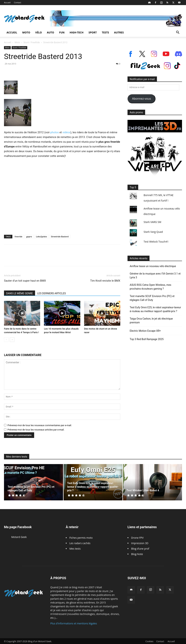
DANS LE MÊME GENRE (20, 293)
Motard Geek (19, 537)
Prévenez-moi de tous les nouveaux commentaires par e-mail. (40, 425)
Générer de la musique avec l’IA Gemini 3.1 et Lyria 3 (155, 276)
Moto (26, 32)
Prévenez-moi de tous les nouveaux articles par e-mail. (36, 430)
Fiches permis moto (81, 538)
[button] (178, 33)
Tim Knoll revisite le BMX (105, 281)
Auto (50, 32)
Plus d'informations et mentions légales (74, 623)
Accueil (7, 2)
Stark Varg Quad (153, 232)
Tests (105, 32)
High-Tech (76, 32)
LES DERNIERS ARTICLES (52, 293)
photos (54, 132)
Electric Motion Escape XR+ (145, 331)
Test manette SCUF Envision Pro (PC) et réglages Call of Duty (152, 298)
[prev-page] (6, 340)
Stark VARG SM (152, 222)
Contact (18, 2)
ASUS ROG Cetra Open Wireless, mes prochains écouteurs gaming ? (150, 287)
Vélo (39, 32)
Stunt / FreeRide (32, 42)
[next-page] (12, 340)
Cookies (149, 641)
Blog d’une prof (140, 549)
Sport (93, 32)
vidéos (66, 132)
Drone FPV (137, 538)
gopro (29, 236)
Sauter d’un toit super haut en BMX (25, 281)
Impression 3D (140, 543)
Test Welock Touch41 (156, 242)
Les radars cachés (80, 543)
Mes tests (75, 549)
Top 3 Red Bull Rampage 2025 (147, 339)
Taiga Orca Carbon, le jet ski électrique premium (151, 321)
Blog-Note (137, 554)
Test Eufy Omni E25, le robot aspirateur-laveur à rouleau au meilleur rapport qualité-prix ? (155, 309)
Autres (119, 32)
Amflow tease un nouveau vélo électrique (153, 266)
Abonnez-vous (141, 99)
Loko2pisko (41, 236)
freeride (19, 236)
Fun (62, 32)
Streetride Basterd (60, 236)
